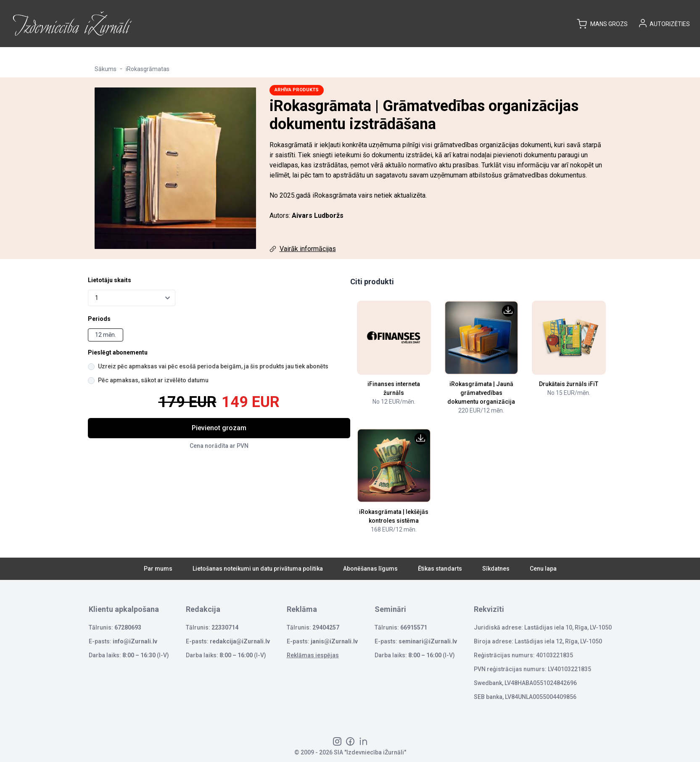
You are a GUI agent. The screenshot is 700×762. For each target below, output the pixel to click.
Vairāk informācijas (308, 249)
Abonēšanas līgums (370, 569)
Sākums (106, 69)
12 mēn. (106, 335)
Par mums (158, 569)
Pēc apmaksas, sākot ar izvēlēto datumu (153, 380)
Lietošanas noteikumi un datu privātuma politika (258, 569)
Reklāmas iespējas (313, 655)
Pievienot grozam (219, 428)
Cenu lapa (543, 569)
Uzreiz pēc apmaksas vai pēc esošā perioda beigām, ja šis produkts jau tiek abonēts (213, 366)
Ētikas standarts (440, 569)
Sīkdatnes (496, 569)
